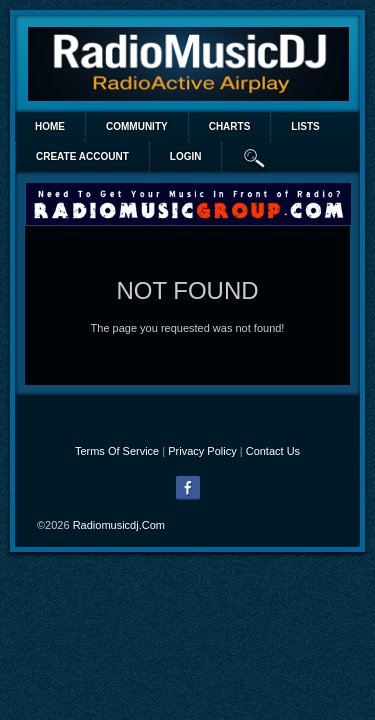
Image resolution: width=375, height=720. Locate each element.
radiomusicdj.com (119, 525)
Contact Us (273, 451)
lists (305, 126)
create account (82, 156)
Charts (230, 126)
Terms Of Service (117, 451)
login (186, 156)
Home (50, 126)
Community (137, 126)
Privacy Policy (202, 451)
